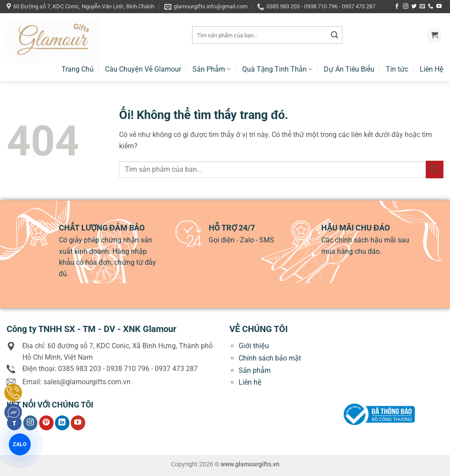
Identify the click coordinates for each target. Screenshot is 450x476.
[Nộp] (334, 36)
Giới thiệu (254, 346)
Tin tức (397, 69)
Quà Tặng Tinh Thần (277, 69)
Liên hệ (250, 382)
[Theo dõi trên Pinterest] (46, 423)
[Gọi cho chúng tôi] (431, 7)
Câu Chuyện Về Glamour (143, 69)
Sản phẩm (255, 370)
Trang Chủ (78, 69)
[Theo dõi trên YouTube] (439, 7)
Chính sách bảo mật (270, 358)
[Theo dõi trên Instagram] (406, 7)
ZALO (20, 444)
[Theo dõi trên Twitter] (414, 7)
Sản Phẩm (212, 69)
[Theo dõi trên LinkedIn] (62, 423)
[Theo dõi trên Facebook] (397, 7)
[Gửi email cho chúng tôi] (422, 7)
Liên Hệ (432, 69)
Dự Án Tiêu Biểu (349, 69)
